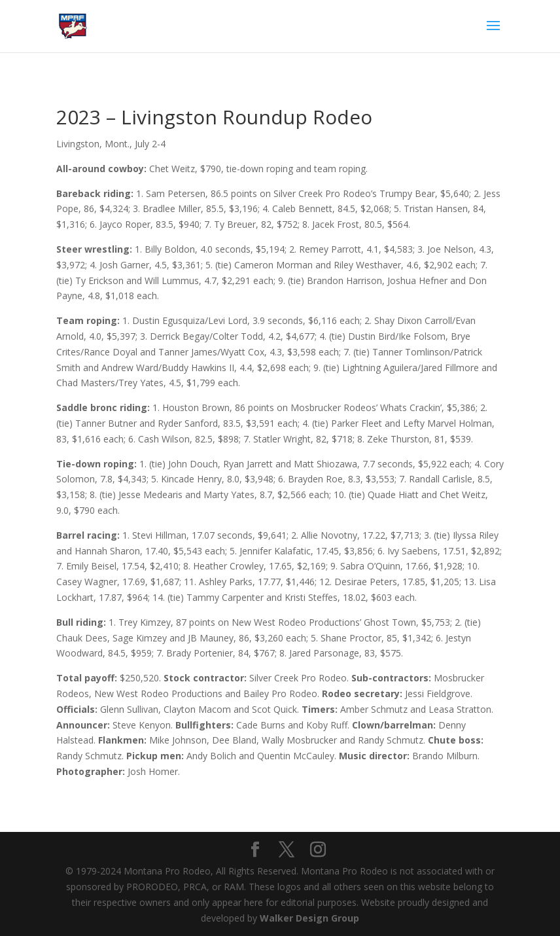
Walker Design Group (309, 918)
